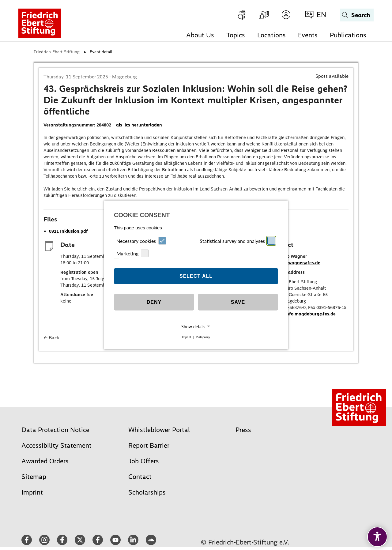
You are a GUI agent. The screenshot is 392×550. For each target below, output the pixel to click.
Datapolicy (203, 337)
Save (238, 302)
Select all (196, 276)
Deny (154, 302)
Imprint (186, 337)
